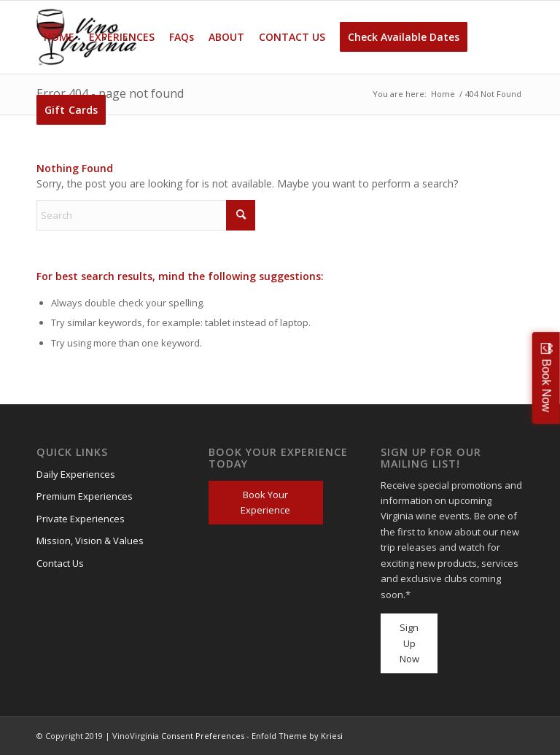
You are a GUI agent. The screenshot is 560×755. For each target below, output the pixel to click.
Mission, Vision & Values (90, 541)
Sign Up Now (409, 643)
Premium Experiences (85, 496)
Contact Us (60, 563)
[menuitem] (59, 37)
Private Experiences (81, 519)
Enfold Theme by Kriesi (297, 736)
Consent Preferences (203, 736)
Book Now (547, 385)
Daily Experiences (76, 474)
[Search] (146, 215)
